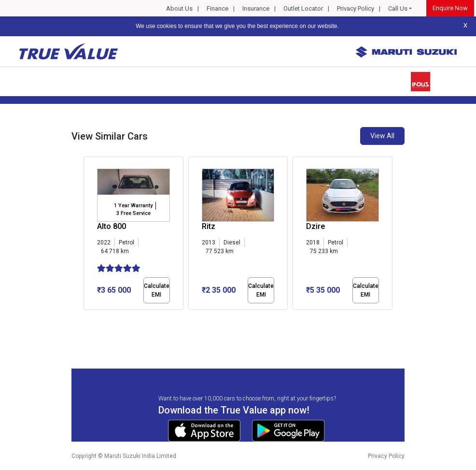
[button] (86, 318)
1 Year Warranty (133, 206)
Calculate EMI (157, 290)
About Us (179, 8)
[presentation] (89, 235)
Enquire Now (450, 8)
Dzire (315, 226)
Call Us (398, 8)
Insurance (256, 8)
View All (382, 136)
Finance (217, 8)
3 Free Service (133, 213)
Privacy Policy (356, 8)
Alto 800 (112, 226)
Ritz (209, 226)
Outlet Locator (303, 8)
